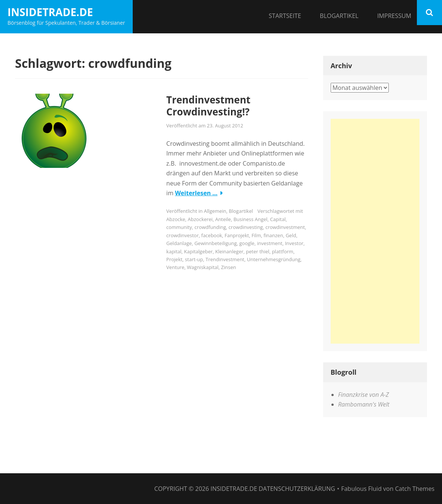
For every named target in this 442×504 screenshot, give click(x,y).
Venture (175, 267)
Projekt (175, 259)
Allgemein (215, 211)
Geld (291, 235)
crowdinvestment (285, 227)
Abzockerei (200, 219)
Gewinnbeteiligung (215, 243)
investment (270, 243)
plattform (282, 251)
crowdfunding (210, 227)
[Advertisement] (375, 231)
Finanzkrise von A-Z (364, 395)
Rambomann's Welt (364, 404)
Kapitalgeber (198, 251)
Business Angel (251, 219)
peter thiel (258, 251)
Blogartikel (339, 16)
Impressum (394, 16)
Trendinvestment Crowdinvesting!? (208, 106)
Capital (278, 219)
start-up (194, 259)
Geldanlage (179, 243)
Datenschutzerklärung (297, 489)
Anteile (223, 219)
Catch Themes (415, 489)
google (247, 243)
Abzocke (176, 219)
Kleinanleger (229, 251)
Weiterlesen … (196, 193)
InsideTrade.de (50, 12)
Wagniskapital (203, 267)
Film (256, 235)
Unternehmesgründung (274, 259)
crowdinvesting (246, 227)
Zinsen (229, 267)
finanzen (273, 235)
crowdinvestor (183, 235)
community (179, 227)
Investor (294, 243)
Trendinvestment (225, 259)
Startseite (285, 16)
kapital (174, 251)
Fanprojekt (237, 235)
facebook (212, 235)
